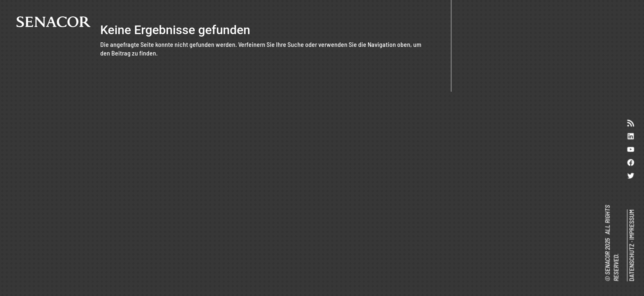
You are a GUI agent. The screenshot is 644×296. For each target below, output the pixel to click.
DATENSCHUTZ (631, 262)
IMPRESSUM (631, 224)
